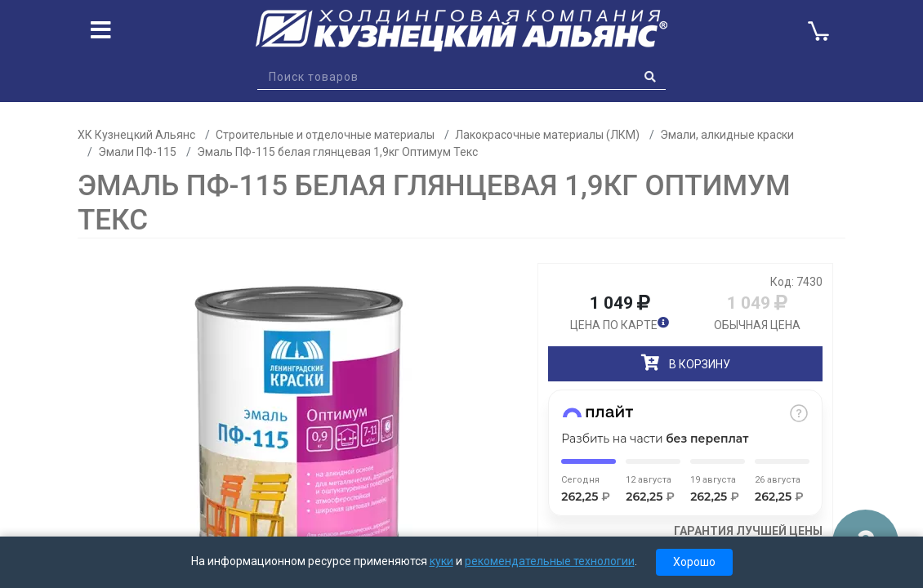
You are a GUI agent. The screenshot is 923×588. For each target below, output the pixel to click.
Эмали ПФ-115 (137, 152)
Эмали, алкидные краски (727, 135)
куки (441, 561)
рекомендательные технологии (550, 561)
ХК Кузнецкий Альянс (136, 135)
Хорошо (694, 562)
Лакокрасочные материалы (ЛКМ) (547, 135)
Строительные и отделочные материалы (325, 135)
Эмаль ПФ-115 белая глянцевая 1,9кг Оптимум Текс (337, 152)
